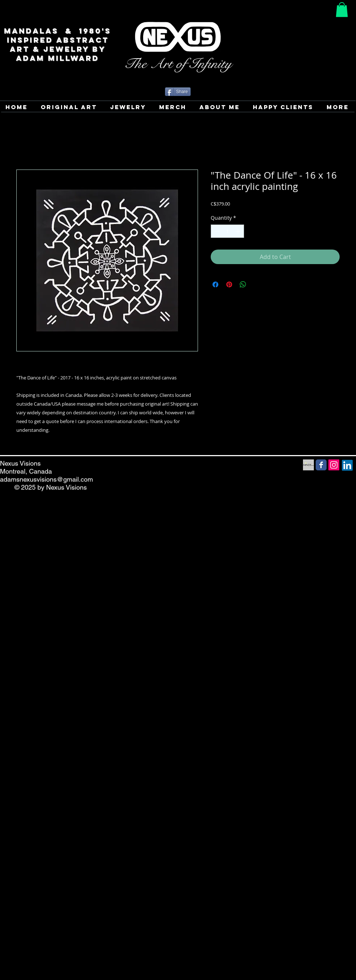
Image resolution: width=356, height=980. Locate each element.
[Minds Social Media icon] (308, 465)
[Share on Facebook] (215, 284)
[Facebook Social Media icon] (321, 465)
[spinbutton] (227, 231)
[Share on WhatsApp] (243, 284)
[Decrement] (216, 231)
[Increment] (238, 231)
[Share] (178, 92)
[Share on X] (257, 284)
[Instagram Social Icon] (334, 465)
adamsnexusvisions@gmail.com (46, 479)
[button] (342, 10)
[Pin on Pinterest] (229, 284)
